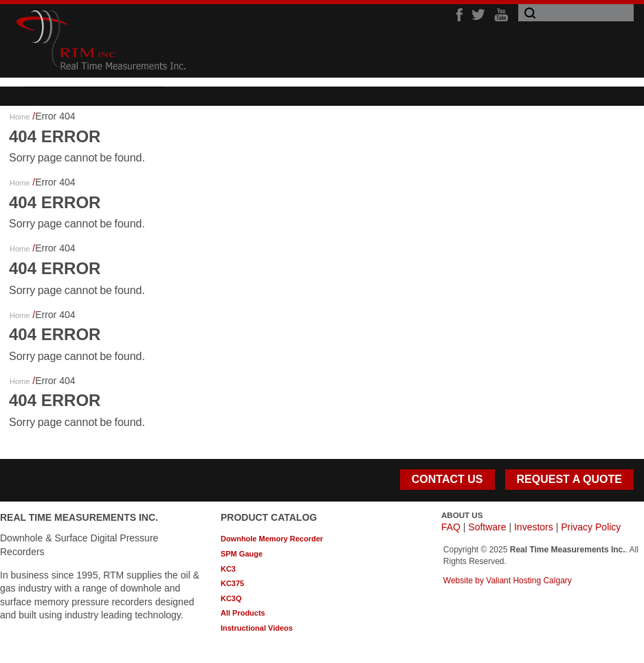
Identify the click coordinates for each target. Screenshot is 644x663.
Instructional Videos (257, 628)
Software (487, 527)
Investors (534, 527)
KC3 (228, 569)
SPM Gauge (242, 554)
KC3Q (231, 598)
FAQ (451, 527)
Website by (465, 581)
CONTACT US (447, 479)
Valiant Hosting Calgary (529, 581)
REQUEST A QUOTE (570, 479)
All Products (243, 613)
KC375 (232, 583)
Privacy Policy (591, 527)
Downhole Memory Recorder (272, 539)
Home (20, 117)
